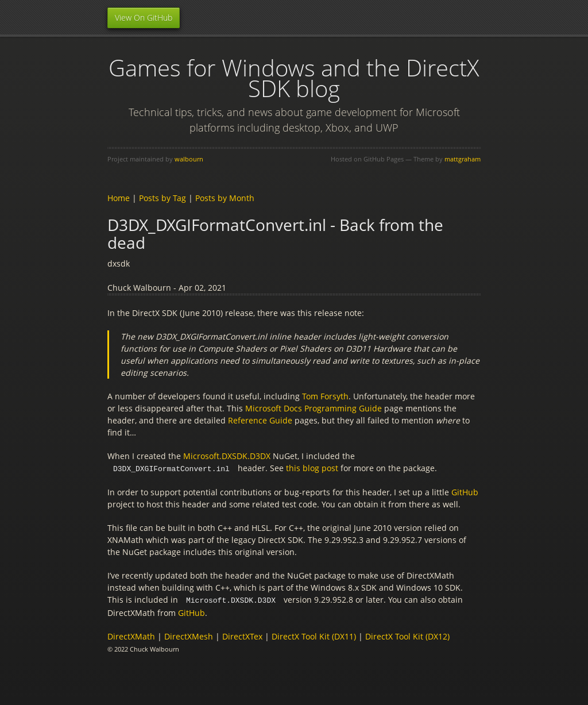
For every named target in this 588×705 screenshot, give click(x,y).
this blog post (312, 468)
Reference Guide (260, 420)
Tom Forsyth (325, 396)
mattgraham (463, 159)
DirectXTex (242, 635)
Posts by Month (225, 198)
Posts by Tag (163, 198)
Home (119, 198)
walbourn (189, 159)
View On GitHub (144, 18)
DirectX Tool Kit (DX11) (314, 635)
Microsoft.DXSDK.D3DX (227, 456)
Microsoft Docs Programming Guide (314, 408)
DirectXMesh (189, 635)
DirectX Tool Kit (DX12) (407, 635)
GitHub (465, 492)
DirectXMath (131, 635)
